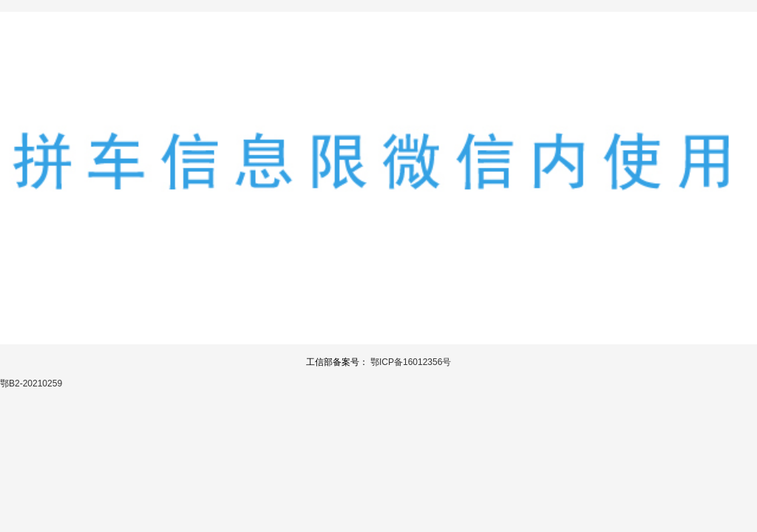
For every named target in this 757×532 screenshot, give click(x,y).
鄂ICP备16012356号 (411, 362)
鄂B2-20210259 (31, 383)
